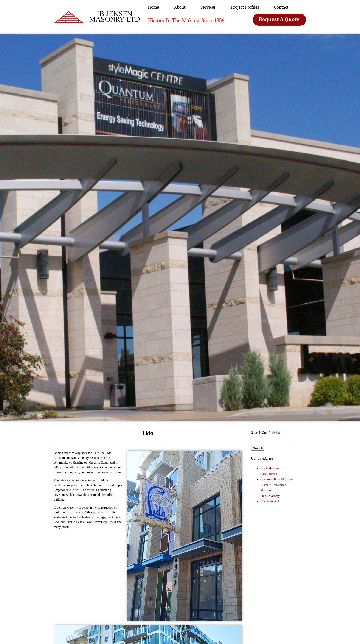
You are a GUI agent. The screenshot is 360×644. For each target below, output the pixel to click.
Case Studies (269, 474)
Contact (281, 7)
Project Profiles (245, 7)
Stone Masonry (270, 496)
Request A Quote (279, 19)
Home (153, 7)
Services (208, 7)
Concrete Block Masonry (277, 479)
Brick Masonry (270, 468)
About (180, 7)
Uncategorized (270, 501)
